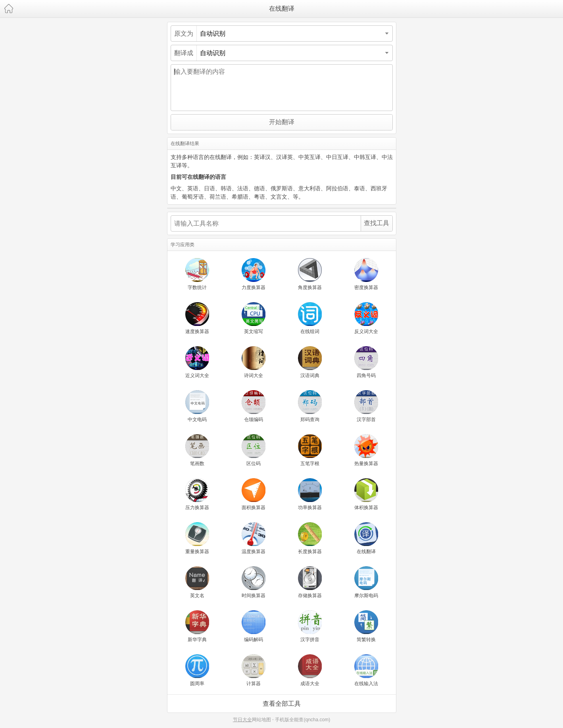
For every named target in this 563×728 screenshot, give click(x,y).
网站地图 (261, 720)
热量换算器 (366, 450)
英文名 (197, 582)
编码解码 (254, 626)
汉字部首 (366, 406)
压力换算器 (197, 494)
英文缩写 (254, 318)
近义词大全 (197, 362)
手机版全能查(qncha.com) (303, 720)
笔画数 (197, 450)
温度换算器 (254, 538)
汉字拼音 (310, 626)
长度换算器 (310, 538)
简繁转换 (366, 626)
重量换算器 (197, 538)
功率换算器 (310, 494)
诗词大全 (254, 362)
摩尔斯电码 (366, 582)
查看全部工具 (282, 704)
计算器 (254, 670)
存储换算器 (310, 582)
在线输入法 (366, 670)
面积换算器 (254, 494)
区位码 (254, 450)
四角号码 (366, 362)
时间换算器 (254, 582)
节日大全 (242, 720)
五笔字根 (310, 450)
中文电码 (197, 406)
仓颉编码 (254, 406)
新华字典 (197, 626)
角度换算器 (310, 274)
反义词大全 (366, 318)
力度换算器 (254, 274)
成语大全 (310, 670)
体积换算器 (366, 494)
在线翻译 (282, 9)
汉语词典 (310, 362)
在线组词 (310, 318)
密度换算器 (366, 274)
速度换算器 (197, 318)
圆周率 (197, 670)
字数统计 (197, 274)
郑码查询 (310, 406)
